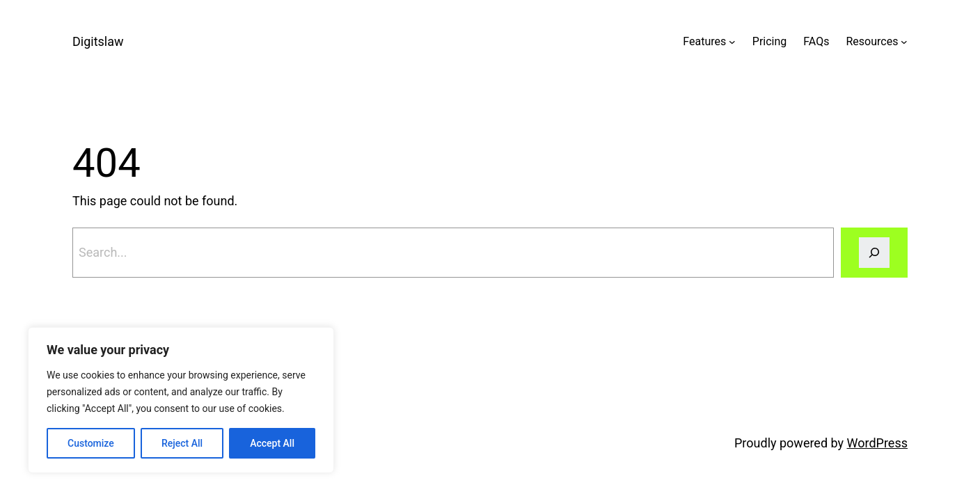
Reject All (182, 443)
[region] (181, 400)
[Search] (874, 253)
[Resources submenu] (904, 42)
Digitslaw (98, 41)
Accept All (272, 443)
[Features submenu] (732, 42)
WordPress (877, 443)
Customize (91, 443)
